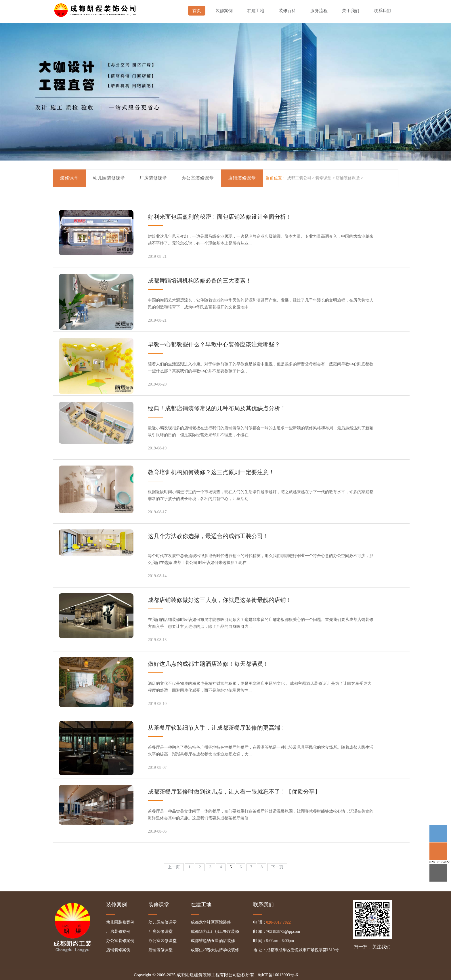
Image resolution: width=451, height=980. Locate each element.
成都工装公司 (299, 178)
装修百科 (287, 11)
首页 (197, 11)
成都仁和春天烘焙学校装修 (215, 950)
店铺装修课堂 (348, 178)
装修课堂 (69, 178)
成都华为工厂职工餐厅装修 (215, 932)
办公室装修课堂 (198, 178)
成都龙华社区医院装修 (211, 922)
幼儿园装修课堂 (109, 178)
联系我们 (382, 11)
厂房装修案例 (118, 932)
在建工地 (256, 11)
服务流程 (319, 11)
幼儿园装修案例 (120, 922)
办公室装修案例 (120, 941)
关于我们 (351, 11)
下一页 (277, 867)
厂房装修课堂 (153, 178)
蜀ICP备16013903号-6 (278, 975)
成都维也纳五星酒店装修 (213, 941)
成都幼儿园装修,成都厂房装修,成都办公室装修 (96, 9)
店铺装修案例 (118, 950)
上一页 (174, 867)
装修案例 (224, 11)
